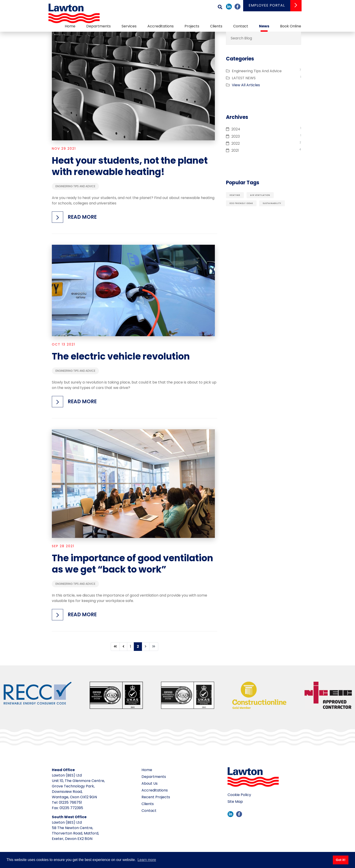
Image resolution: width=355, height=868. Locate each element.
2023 (236, 136)
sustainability (272, 203)
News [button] (264, 26)
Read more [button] (82, 217)
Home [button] (70, 26)
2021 (235, 150)
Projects (192, 26)
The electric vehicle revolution (121, 356)
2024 (236, 129)
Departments (154, 777)
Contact (241, 26)
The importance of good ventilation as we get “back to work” (132, 564)
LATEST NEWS (244, 78)
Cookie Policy (239, 795)
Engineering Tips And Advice (75, 186)
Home (147, 770)
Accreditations (161, 26)
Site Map (235, 802)
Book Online (291, 26)
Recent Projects (156, 797)
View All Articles (246, 85)
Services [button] (129, 26)
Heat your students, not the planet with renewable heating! (130, 166)
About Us (150, 783)
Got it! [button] (341, 860)
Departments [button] (98, 26)
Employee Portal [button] (267, 5)
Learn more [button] (147, 860)
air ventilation (260, 195)
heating (235, 195)
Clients (216, 26)
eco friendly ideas (241, 203)
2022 (236, 143)
